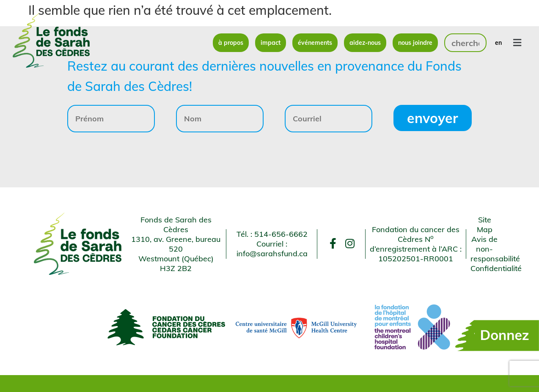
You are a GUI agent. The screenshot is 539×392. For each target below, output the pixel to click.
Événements (315, 43)
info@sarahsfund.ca (272, 254)
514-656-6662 (281, 234)
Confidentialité (496, 268)
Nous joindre (415, 43)
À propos (231, 43)
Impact (271, 43)
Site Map (485, 225)
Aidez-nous (365, 43)
